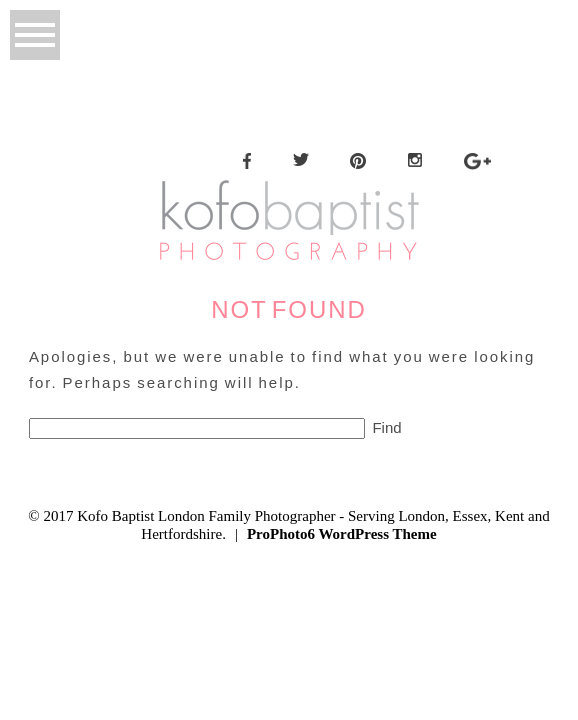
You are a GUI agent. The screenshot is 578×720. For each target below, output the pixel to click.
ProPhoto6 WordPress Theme (342, 534)
